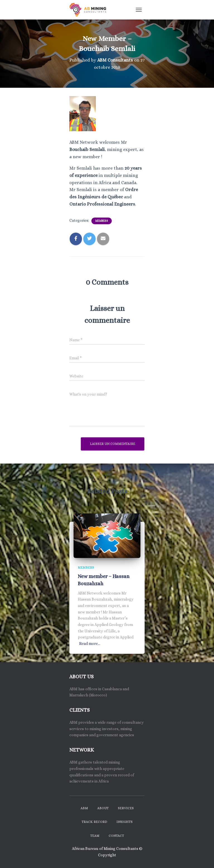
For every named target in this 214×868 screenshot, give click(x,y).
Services (126, 808)
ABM (84, 808)
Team (95, 836)
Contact (116, 836)
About (103, 808)
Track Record (94, 822)
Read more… (90, 643)
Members (102, 221)
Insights (125, 822)
